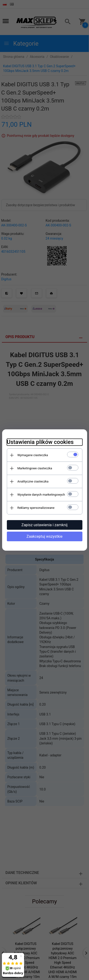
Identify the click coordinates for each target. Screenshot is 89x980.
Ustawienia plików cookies (40, 442)
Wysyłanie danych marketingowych (41, 495)
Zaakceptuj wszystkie (44, 536)
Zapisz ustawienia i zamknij (44, 525)
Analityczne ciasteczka (33, 481)
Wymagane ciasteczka (33, 455)
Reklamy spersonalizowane (36, 508)
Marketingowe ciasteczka (35, 468)
